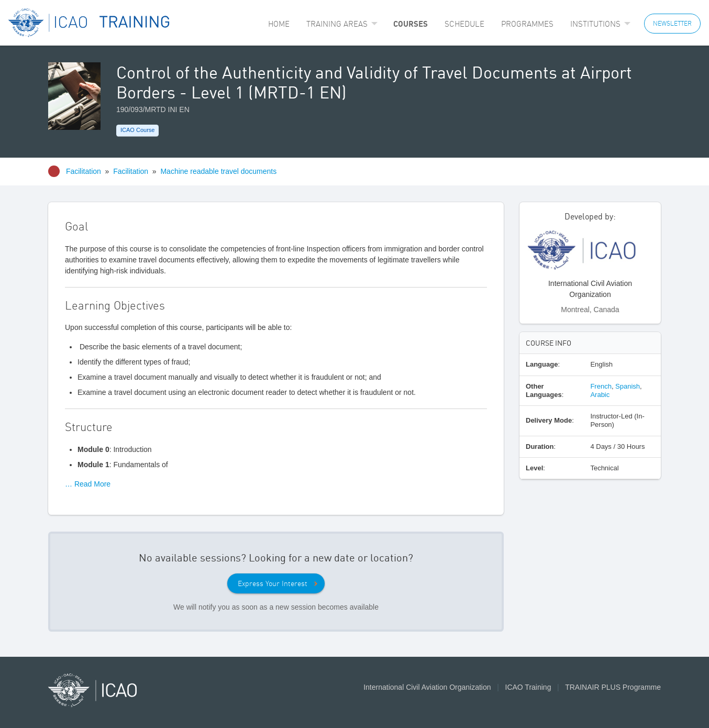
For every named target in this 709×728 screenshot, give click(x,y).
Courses (411, 24)
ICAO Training (528, 687)
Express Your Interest (273, 583)
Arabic (600, 395)
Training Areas (337, 24)
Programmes (527, 24)
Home (279, 24)
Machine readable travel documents (218, 171)
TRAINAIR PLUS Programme (613, 687)
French (601, 386)
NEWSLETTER (672, 23)
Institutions (595, 24)
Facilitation (84, 171)
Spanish (628, 386)
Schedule (464, 24)
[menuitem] (279, 24)
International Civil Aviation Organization (427, 687)
